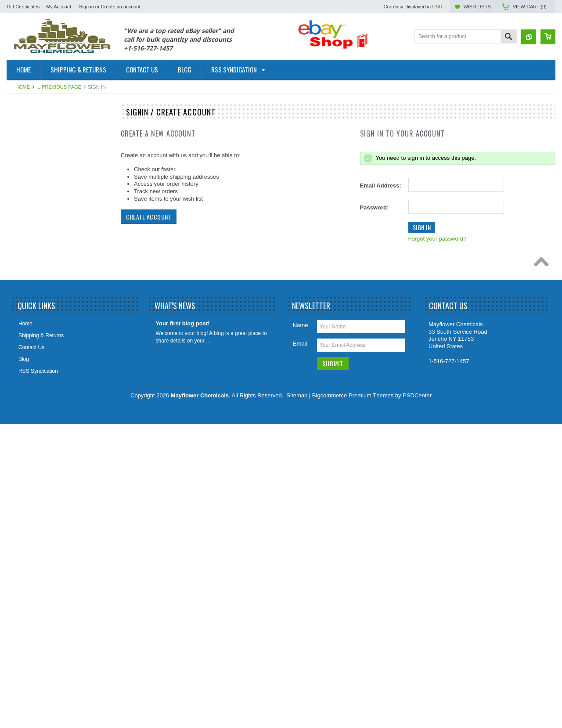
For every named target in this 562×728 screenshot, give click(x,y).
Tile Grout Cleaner (33, 553)
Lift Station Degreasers (38, 367)
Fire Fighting (26, 248)
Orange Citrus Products (39, 411)
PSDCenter (417, 700)
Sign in (86, 7)
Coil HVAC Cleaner (34, 203)
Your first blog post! (182, 628)
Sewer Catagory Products (41, 508)
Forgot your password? (438, 239)
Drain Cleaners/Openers (40, 233)
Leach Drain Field (32, 352)
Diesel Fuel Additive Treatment (47, 218)
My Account (59, 7)
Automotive (25, 129)
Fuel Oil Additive (31, 144)
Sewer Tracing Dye (34, 538)
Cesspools (24, 173)
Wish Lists (477, 7)
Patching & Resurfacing (39, 159)
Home (23, 87)
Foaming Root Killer (34, 307)
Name (301, 629)
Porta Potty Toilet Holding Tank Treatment (47, 445)
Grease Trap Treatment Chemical (50, 322)
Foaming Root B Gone (38, 263)
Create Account (149, 217)
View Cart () (530, 7)
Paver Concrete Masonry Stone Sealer (56, 478)
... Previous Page (59, 87)
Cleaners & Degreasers (39, 188)
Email (300, 648)
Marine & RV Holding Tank (42, 382)
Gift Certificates (23, 7)
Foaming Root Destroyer (40, 278)
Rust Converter (29, 463)
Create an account (121, 7)
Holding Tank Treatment (39, 337)
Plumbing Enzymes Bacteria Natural (54, 426)
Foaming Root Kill (32, 292)
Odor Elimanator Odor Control (46, 396)
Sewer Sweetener (32, 523)
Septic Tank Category (36, 493)
